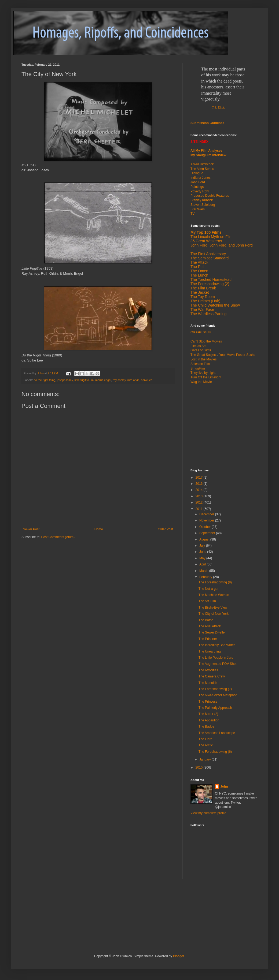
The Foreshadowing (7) (215, 689)
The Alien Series (202, 169)
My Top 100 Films (206, 232)
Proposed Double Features (210, 196)
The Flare (205, 739)
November (207, 520)
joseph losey (65, 380)
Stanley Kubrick (202, 200)
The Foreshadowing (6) (215, 752)
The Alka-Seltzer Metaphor (218, 695)
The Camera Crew (212, 676)
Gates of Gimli (201, 350)
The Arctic (206, 745)
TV (192, 214)
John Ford (198, 182)
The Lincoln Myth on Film (211, 237)
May (203, 558)
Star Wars (198, 209)
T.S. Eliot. (218, 107)
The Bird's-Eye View (213, 608)
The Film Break (203, 288)
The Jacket (200, 292)
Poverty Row (200, 191)
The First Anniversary (208, 254)
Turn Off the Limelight (206, 377)
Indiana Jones (201, 178)
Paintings (197, 187)
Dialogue (197, 173)
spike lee (147, 380)
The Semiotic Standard (210, 258)
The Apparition (209, 720)
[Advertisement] (224, 426)
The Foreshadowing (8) (215, 582)
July (203, 546)
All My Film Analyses (206, 151)
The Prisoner (208, 639)
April (203, 564)
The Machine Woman (214, 595)
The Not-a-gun (209, 589)
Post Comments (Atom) (58, 537)
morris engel (103, 380)
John (224, 787)
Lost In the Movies (203, 359)
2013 (200, 496)
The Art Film (207, 601)
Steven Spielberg (203, 205)
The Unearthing (210, 651)
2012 (200, 502)
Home (99, 529)
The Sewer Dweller (212, 632)
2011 (200, 509)
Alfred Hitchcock (202, 164)
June (203, 552)
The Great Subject (203, 355)
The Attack (199, 262)
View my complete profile (208, 813)
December (207, 514)
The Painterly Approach (215, 708)
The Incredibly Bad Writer (217, 645)
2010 (200, 767)
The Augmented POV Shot (217, 664)
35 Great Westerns (206, 241)
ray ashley (119, 380)
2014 (200, 490)
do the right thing (45, 380)
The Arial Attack (210, 626)
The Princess (208, 702)
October (205, 527)
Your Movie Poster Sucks (237, 355)
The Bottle (206, 620)
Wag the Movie (201, 382)
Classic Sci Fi (201, 332)
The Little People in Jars (216, 658)
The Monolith (208, 683)
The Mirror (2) (208, 714)
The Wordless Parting (208, 314)
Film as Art (198, 346)
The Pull (197, 267)
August (205, 539)
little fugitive (82, 380)
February (206, 577)
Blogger (179, 956)
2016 (200, 484)
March (204, 571)
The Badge (206, 726)
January (205, 759)
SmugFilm (198, 368)
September (208, 533)
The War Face (202, 310)
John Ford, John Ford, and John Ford (222, 245)
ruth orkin (133, 380)
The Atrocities (208, 670)
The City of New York (214, 614)
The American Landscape (217, 733)
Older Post (165, 529)
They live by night (203, 373)
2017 (200, 478)
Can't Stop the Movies (206, 341)
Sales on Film (200, 364)
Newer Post (31, 529)
